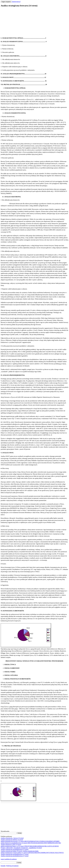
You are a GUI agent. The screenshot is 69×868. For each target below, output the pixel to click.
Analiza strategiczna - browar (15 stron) (12, 838)
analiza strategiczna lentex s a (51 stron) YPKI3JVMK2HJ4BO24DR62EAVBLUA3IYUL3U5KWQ (30, 846)
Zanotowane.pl (16, 2)
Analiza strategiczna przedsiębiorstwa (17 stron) (15, 854)
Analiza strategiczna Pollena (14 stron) (12, 840)
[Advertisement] (34, 21)
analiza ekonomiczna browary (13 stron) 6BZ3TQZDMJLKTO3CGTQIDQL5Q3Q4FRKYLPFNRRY (30, 841)
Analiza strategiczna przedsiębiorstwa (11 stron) (15, 849)
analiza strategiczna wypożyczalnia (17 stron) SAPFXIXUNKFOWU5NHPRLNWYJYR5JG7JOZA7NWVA (32, 853)
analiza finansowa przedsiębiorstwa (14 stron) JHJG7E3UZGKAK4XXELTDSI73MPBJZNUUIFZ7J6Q (31, 843)
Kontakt (3, 866)
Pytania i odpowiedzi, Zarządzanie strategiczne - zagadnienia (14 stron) (21, 848)
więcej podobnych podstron (9, 859)
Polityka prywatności (12, 866)
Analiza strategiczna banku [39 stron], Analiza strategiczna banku (20, 851)
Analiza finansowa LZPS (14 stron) (11, 844)
